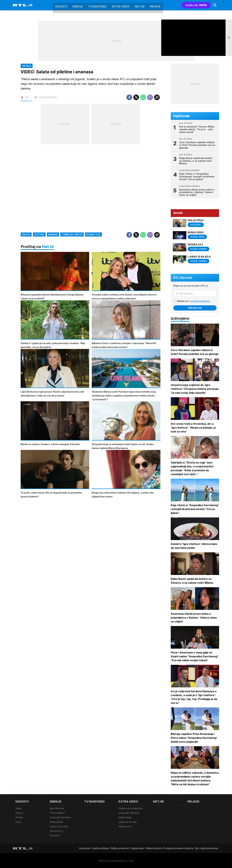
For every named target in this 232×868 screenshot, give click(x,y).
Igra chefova (57, 808)
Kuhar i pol (94, 234)
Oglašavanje (137, 848)
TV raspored (97, 5)
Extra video (121, 5)
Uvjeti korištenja (100, 848)
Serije (19, 808)
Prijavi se (195, 308)
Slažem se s (194, 301)
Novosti (61, 5)
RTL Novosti (183, 278)
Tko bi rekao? (57, 813)
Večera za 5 (56, 830)
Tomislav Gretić (72, 234)
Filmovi (19, 813)
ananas (53, 234)
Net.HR (140, 5)
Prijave (155, 5)
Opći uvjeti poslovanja (206, 848)
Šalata (26, 234)
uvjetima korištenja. (200, 301)
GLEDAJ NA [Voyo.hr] (196, 5)
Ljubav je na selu (59, 826)
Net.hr (48, 247)
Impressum (85, 848)
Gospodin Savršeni (60, 817)
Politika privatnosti (120, 848)
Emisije (78, 5)
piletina (39, 234)
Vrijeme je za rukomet (131, 808)
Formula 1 (55, 835)
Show (178, 213)
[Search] (215, 5)
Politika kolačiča (153, 848)
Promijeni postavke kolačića (178, 848)
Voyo (18, 822)
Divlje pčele (56, 822)
